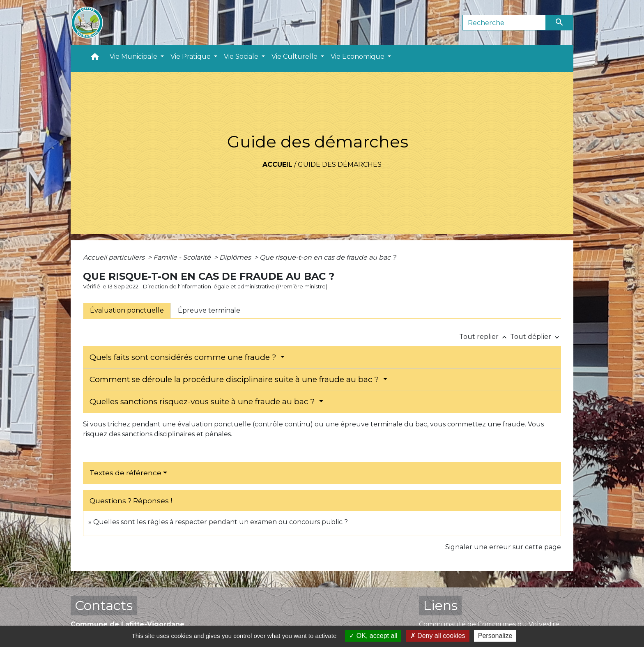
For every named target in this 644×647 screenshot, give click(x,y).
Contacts (104, 605)
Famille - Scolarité (183, 257)
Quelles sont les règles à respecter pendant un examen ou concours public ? (221, 522)
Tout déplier (536, 337)
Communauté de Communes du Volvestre (489, 624)
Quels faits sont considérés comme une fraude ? (184, 357)
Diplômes (236, 257)
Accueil (277, 165)
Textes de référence (125, 473)
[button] (95, 59)
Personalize (495, 636)
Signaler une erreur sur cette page (503, 547)
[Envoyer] (560, 23)
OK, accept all (373, 636)
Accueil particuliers (115, 257)
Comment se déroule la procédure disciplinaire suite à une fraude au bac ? (235, 379)
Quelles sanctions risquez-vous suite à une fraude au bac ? (203, 402)
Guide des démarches (340, 165)
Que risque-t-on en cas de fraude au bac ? (328, 257)
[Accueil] (87, 23)
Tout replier (485, 337)
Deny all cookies (438, 636)
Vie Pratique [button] (191, 56)
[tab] (127, 311)
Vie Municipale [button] (134, 56)
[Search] (504, 23)
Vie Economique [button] (358, 56)
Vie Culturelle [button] (295, 56)
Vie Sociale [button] (242, 56)
